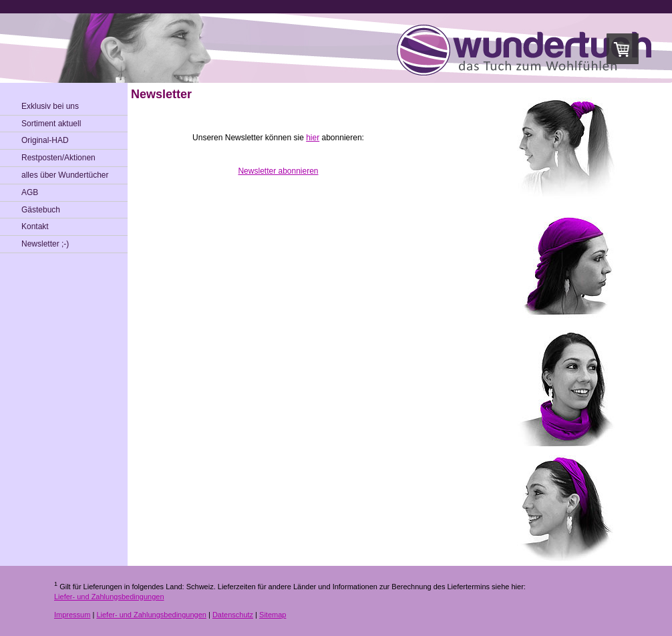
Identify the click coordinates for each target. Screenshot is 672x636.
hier (313, 138)
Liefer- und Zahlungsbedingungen (109, 597)
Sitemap (273, 615)
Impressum (72, 615)
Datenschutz (233, 615)
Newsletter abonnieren (278, 171)
